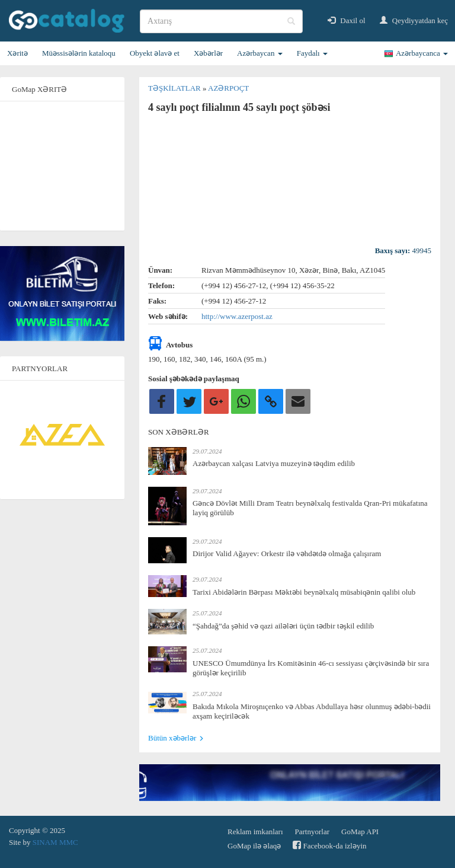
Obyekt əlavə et (155, 53)
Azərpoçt (228, 88)
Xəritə (17, 53)
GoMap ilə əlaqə (254, 846)
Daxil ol (347, 20)
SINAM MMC (55, 842)
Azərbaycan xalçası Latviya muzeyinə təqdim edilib (274, 463)
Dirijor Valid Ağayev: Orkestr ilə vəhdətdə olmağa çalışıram (287, 553)
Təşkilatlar (175, 88)
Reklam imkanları (255, 832)
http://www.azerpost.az (237, 316)
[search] (221, 21)
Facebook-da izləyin (329, 845)
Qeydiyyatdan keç (414, 20)
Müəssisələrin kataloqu (79, 53)
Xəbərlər (208, 53)
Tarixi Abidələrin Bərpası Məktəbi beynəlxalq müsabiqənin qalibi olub (304, 592)
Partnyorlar (312, 832)
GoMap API (360, 832)
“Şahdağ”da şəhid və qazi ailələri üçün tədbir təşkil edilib (283, 626)
